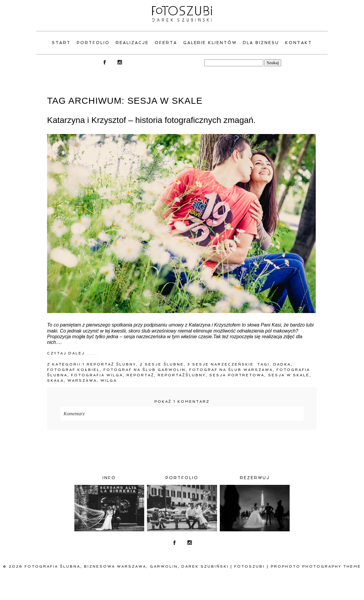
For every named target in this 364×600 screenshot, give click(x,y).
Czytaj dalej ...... (72, 353)
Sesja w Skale (289, 375)
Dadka (282, 364)
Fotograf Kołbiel (73, 370)
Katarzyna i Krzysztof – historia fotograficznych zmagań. (151, 120)
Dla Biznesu (261, 43)
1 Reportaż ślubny (109, 364)
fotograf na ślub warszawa (231, 370)
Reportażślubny (182, 375)
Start (61, 43)
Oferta (166, 43)
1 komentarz (182, 401)
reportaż (140, 375)
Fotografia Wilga (97, 375)
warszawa (82, 381)
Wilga (109, 381)
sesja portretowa (237, 375)
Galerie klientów (210, 43)
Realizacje (132, 43)
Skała (55, 381)
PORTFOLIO (93, 43)
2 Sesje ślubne (162, 364)
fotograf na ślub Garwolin (145, 370)
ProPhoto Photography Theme (316, 566)
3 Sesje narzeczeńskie (221, 364)
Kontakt (299, 43)
